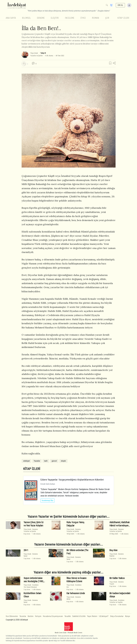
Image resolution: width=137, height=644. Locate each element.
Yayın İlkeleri (92, 616)
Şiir (107, 18)
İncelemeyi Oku (48, 500)
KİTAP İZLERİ (123, 18)
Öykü (83, 18)
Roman (95, 18)
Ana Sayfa (11, 18)
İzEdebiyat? (104, 616)
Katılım (31, 616)
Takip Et (43, 53)
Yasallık (68, 616)
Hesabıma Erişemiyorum (53, 616)
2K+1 (26, 550)
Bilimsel (26, 18)
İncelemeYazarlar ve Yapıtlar (117, 601)
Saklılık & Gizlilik (79, 616)
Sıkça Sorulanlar (117, 616)
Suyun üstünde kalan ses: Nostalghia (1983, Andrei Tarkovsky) (34, 581)
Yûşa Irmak (34, 53)
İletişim (38, 616)
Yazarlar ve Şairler (36, 56)
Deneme (41, 18)
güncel (54, 461)
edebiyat (26, 461)
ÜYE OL (120, 5)
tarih (46, 461)
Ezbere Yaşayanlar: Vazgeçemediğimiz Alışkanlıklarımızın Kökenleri (72, 480)
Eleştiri (55, 18)
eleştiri (63, 461)
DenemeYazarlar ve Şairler (31, 530)
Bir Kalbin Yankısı (117, 578)
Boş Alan (113, 550)
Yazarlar (37, 461)
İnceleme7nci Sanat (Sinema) (31, 586)
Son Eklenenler (12, 616)
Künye (128, 616)
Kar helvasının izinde (76, 593)
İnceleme (70, 18)
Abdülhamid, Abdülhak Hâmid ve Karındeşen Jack (120, 526)
